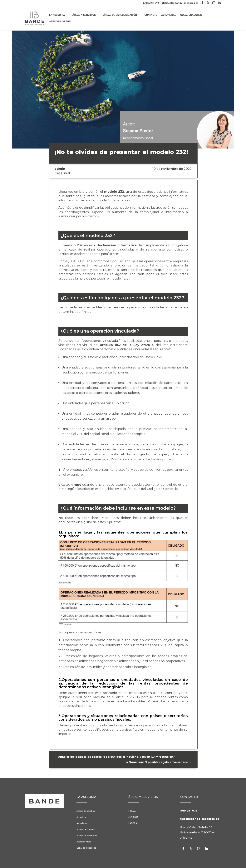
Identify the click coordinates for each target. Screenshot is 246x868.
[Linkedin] (219, 3)
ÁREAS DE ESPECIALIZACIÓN (120, 15)
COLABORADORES (191, 15)
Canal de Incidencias (86, 848)
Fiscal (66, 173)
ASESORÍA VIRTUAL (61, 22)
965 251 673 (189, 811)
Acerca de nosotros (86, 811)
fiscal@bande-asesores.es (200, 819)
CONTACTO (151, 15)
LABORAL (133, 823)
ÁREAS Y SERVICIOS (84, 15)
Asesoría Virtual (84, 842)
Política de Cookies (86, 829)
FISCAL (132, 811)
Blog (58, 173)
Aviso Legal (82, 823)
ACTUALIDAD (169, 15)
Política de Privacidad (87, 836)
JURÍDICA (133, 817)
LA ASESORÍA (57, 15)
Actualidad (81, 817)
